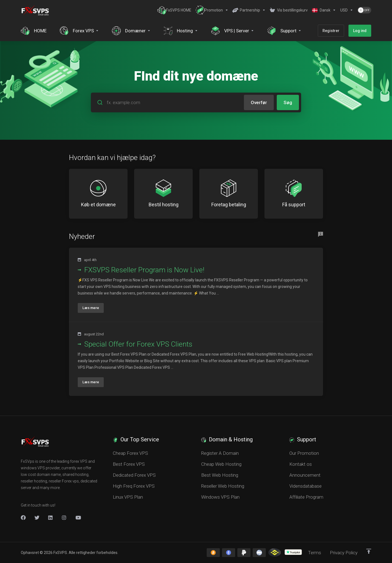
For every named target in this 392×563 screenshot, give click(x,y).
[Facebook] (23, 518)
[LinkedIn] (51, 518)
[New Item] (64, 518)
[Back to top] (369, 551)
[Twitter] (37, 518)
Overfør (259, 102)
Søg (288, 102)
